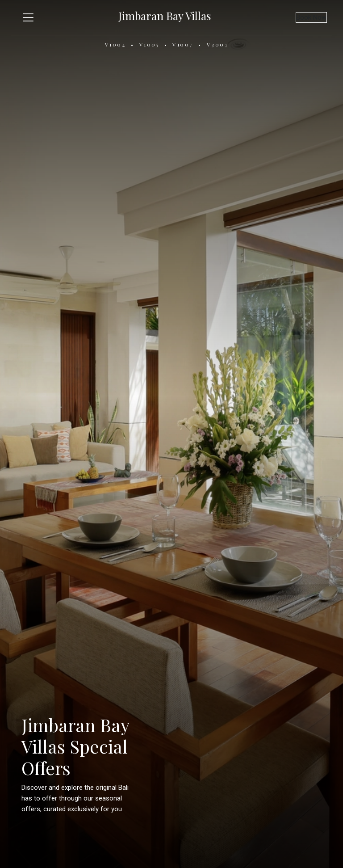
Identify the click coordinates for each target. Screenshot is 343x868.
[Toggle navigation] (28, 17)
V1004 (116, 44)
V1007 (183, 44)
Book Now (311, 17)
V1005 (149, 44)
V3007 (218, 44)
